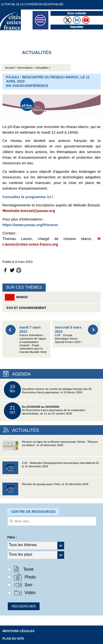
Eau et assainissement (26, 308)
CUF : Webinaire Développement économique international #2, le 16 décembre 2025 (51, 469)
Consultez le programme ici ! (28, 197)
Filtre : (12, 537)
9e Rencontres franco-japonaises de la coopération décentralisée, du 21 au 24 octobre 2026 (45, 411)
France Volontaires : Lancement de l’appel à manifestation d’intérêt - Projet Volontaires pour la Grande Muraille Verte (33, 339)
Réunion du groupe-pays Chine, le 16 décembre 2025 (45, 491)
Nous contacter (77, 13)
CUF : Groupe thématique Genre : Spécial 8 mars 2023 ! (68, 334)
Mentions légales (18, 631)
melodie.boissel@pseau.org (30, 211)
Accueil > (11, 68)
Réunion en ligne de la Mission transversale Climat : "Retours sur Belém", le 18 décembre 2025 (50, 448)
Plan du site (13, 639)
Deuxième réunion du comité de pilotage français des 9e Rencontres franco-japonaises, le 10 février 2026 (48, 390)
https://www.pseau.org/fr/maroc (30, 225)
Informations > (26, 68)
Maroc (16, 297)
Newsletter (77, 27)
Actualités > (43, 68)
